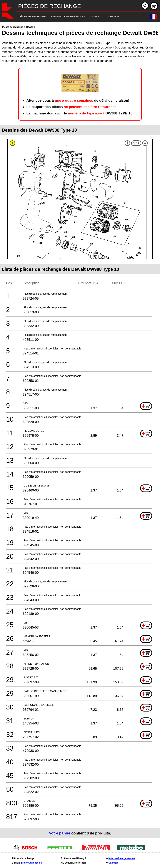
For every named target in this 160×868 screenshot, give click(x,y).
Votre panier (60, 833)
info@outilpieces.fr (31, 863)
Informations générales (122, 858)
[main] (80, 431)
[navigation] (75, 17)
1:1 (136, 143)
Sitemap (113, 863)
